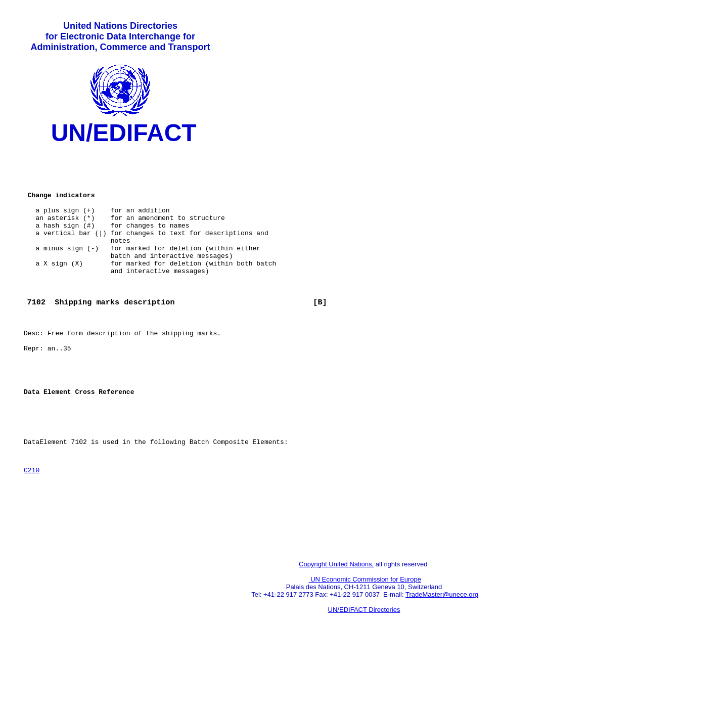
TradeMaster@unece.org (442, 659)
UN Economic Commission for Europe (365, 644)
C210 (32, 524)
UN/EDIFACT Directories (364, 674)
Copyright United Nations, (336, 629)
